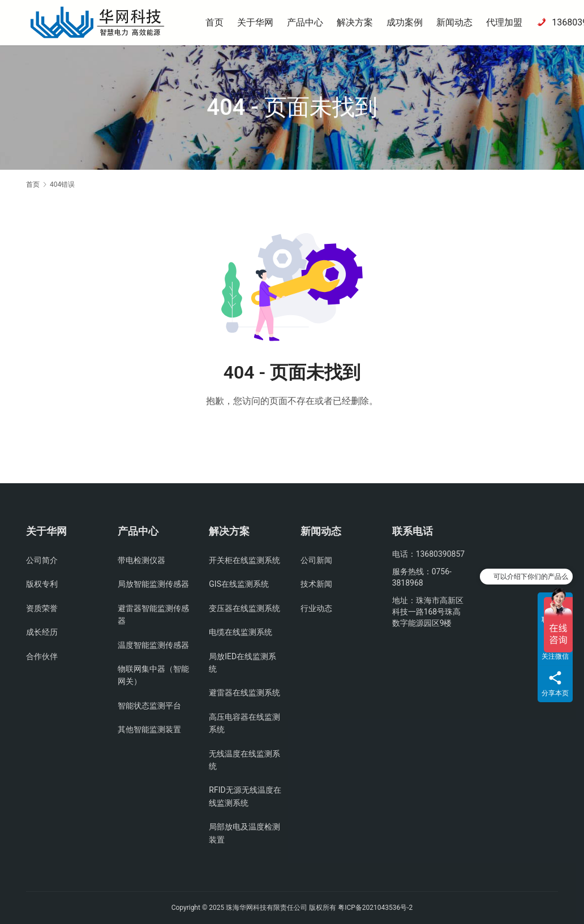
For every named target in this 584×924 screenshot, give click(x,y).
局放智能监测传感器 (153, 584)
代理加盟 (508, 22)
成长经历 (42, 632)
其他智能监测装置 (149, 729)
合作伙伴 (42, 656)
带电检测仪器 (141, 560)
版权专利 (42, 584)
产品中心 (308, 22)
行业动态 (316, 608)
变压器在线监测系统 (244, 608)
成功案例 (408, 22)
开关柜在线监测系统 (244, 560)
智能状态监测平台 (149, 706)
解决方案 (358, 22)
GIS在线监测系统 (239, 584)
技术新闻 (316, 584)
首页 (218, 22)
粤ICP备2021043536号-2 (375, 908)
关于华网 (259, 22)
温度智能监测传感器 (153, 645)
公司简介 (42, 560)
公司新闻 (316, 560)
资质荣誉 (42, 608)
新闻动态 (458, 22)
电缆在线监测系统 (241, 632)
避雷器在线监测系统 (244, 693)
